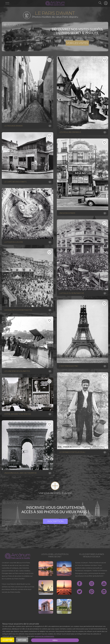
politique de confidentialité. (44, 636)
